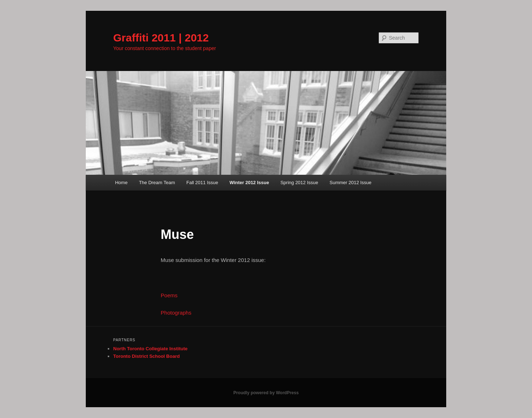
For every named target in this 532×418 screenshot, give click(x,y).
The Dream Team (157, 183)
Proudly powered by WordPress (266, 393)
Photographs (176, 313)
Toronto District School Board (147, 356)
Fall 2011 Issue (202, 183)
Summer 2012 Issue (350, 183)
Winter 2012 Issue (249, 183)
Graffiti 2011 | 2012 (161, 38)
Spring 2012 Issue (299, 183)
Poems (169, 295)
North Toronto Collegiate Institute (150, 349)
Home (121, 183)
